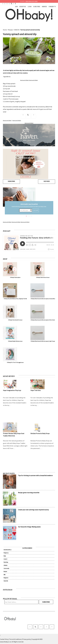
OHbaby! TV (52, 7)
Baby (5, 556)
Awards (44, 7)
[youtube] (8, 4)
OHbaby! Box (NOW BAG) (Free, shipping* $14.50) (15, 299)
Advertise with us (7, 550)
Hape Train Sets (36, 390)
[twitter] (11, 4)
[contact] (14, 4)
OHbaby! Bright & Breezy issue (15, 341)
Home (5, 30)
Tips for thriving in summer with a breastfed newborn (35, 475)
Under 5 (5, 559)
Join (16, 7)
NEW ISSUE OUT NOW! (32, 1)
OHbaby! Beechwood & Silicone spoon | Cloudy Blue (43, 299)
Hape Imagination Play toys (12, 390)
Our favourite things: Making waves (29, 527)
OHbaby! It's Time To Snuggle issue (15, 362)
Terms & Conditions (15, 639)
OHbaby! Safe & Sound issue (43, 277)
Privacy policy (27, 639)
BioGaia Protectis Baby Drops (40, 433)
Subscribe (37, 7)
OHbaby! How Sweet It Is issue (15, 320)
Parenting (6, 562)
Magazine (6, 578)
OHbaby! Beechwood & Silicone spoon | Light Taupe (43, 341)
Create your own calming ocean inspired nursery (33, 510)
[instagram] (9, 4)
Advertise (23, 7)
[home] (3, 4)
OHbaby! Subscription (15, 277)
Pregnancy (6, 553)
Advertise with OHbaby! (25, 80)
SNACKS (17, 30)
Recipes (11, 30)
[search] (15, 4)
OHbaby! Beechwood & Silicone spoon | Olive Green (43, 320)
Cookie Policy (4, 639)
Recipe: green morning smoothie (29, 493)
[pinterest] (6, 4)
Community (6, 568)
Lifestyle (5, 565)
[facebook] (5, 4)
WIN (4, 575)
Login (30, 7)
